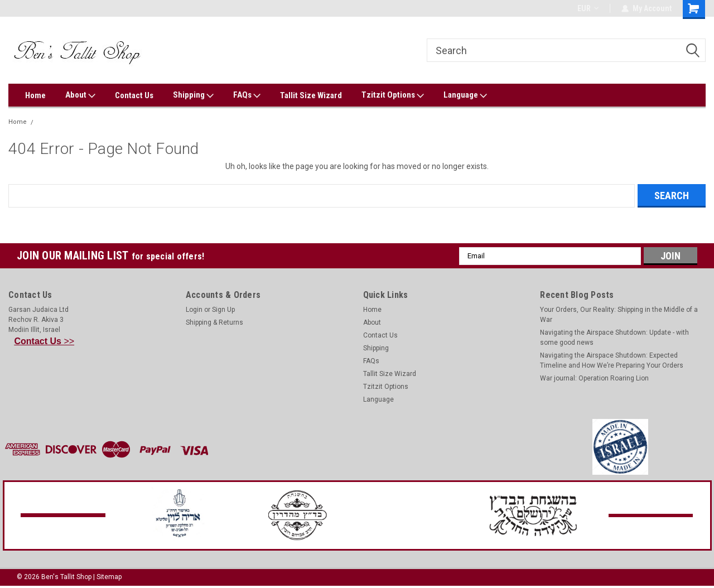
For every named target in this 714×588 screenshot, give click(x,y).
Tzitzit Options (393, 95)
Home (35, 95)
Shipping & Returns (214, 322)
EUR (588, 8)
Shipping (193, 95)
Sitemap (109, 577)
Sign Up (223, 310)
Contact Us (134, 95)
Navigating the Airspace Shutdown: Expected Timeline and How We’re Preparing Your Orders (612, 360)
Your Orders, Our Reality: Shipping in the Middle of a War (619, 315)
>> (45, 341)
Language (465, 95)
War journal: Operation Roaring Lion (594, 378)
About (80, 95)
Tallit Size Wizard (311, 95)
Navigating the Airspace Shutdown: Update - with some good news (614, 338)
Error (46, 122)
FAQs (247, 95)
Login (194, 310)
